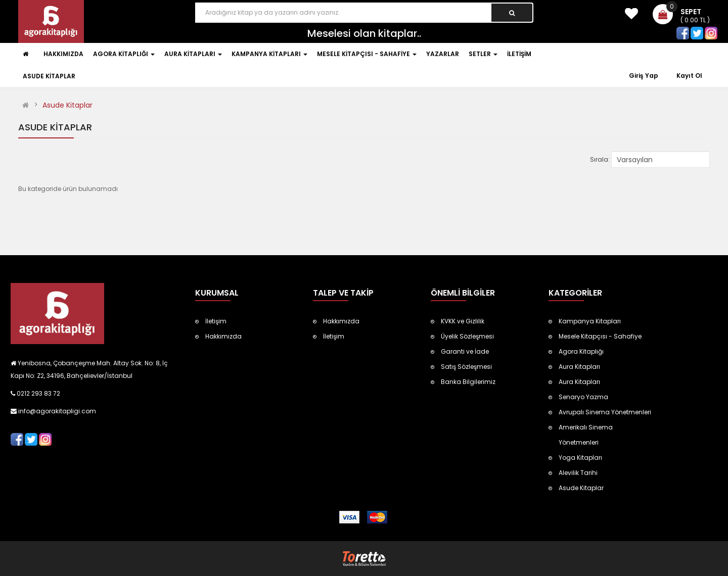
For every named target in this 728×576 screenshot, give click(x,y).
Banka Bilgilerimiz (468, 382)
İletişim (216, 321)
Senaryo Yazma (583, 397)
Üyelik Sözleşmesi (467, 336)
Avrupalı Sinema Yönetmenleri (605, 412)
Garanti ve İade (465, 351)
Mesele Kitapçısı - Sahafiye (600, 336)
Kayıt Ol (689, 76)
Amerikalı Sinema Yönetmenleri (586, 435)
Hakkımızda (223, 336)
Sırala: (600, 159)
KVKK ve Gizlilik (463, 321)
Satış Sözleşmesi (466, 367)
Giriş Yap (644, 76)
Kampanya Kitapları (590, 321)
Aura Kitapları (579, 367)
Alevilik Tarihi (578, 473)
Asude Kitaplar (67, 105)
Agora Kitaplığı (581, 351)
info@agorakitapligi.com (56, 411)
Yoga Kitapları (580, 458)
